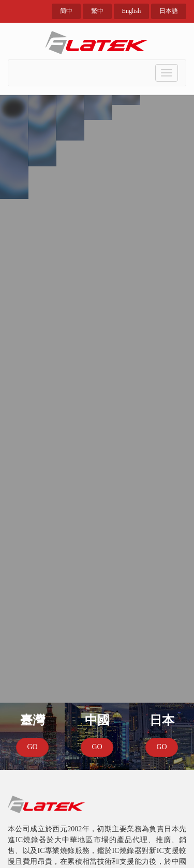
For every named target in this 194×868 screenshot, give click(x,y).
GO (32, 747)
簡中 (66, 11)
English (132, 11)
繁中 (97, 11)
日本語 (169, 11)
